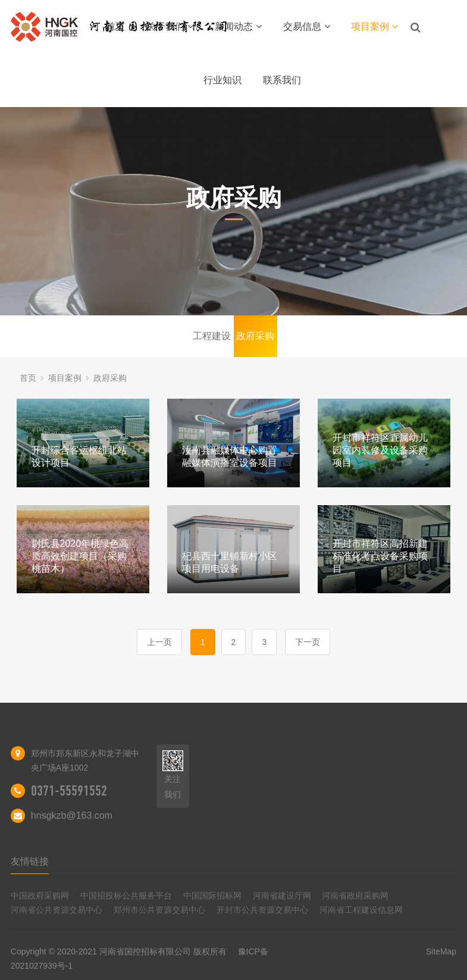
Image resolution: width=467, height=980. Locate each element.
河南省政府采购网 (355, 896)
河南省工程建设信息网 (361, 910)
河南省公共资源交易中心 (57, 910)
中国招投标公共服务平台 (126, 896)
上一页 (159, 642)
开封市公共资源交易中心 (262, 910)
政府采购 (255, 336)
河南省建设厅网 (282, 896)
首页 (115, 26)
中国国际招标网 (212, 896)
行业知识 (222, 80)
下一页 (308, 642)
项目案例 (374, 26)
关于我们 (170, 26)
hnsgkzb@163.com (72, 815)
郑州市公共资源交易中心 (159, 910)
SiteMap (441, 951)
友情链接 (30, 861)
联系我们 (282, 80)
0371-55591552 (69, 791)
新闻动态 (238, 26)
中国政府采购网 (40, 896)
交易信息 (307, 26)
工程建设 (212, 336)
